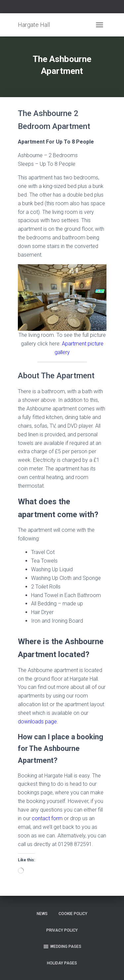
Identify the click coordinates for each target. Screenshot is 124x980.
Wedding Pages (62, 947)
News (42, 914)
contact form (47, 818)
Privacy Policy (62, 930)
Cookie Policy (73, 914)
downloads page (37, 722)
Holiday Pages (62, 963)
